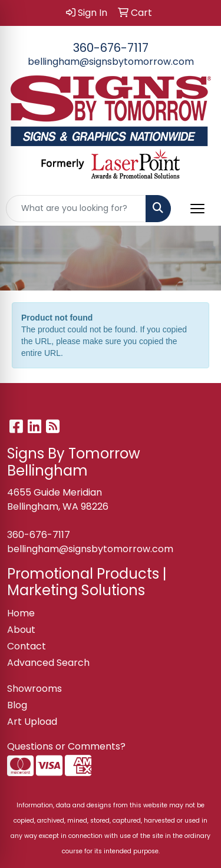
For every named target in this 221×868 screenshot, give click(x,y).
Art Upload (32, 722)
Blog (17, 705)
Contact (27, 646)
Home (21, 613)
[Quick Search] (76, 209)
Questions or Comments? (66, 746)
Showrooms (34, 689)
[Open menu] (197, 209)
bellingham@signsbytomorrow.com (111, 62)
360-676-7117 (111, 48)
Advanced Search (48, 663)
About (21, 630)
